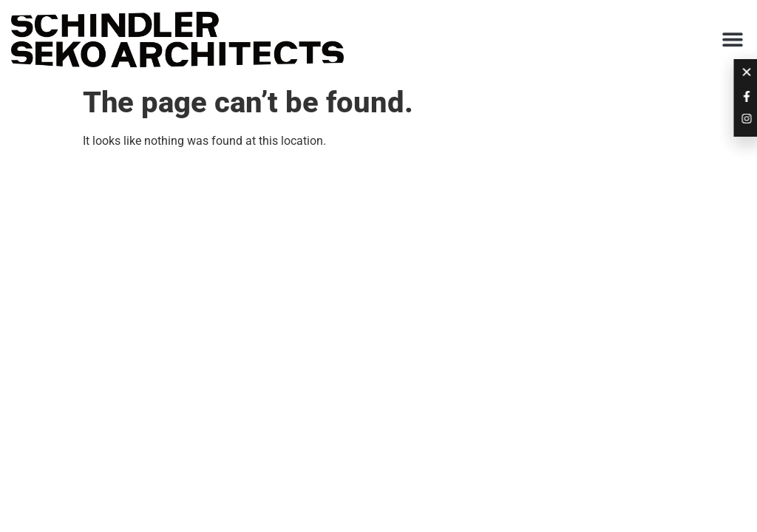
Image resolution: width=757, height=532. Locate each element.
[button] (733, 40)
